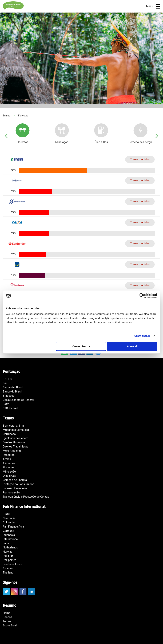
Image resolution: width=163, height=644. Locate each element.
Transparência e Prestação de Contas (26, 497)
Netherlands (10, 547)
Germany (8, 531)
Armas (7, 459)
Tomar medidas (140, 159)
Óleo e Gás (9, 476)
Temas (6, 116)
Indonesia (9, 535)
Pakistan (8, 556)
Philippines (10, 560)
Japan (7, 543)
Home (7, 613)
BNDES (7, 379)
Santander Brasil (13, 387)
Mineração (9, 472)
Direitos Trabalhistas (15, 447)
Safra (6, 404)
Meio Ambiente (12, 451)
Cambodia (9, 518)
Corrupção (9, 434)
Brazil (6, 514)
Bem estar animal (14, 426)
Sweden (8, 568)
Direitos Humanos (14, 442)
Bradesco (9, 396)
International (11, 539)
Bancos (7, 617)
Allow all (132, 346)
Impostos (9, 455)
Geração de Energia (15, 480)
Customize (81, 346)
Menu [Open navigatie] (153, 6)
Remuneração (11, 492)
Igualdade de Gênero (16, 438)
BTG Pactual (10, 408)
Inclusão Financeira (15, 488)
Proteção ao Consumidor (18, 484)
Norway (7, 552)
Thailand (8, 573)
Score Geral (10, 625)
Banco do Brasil (12, 392)
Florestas (9, 467)
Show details (142, 336)
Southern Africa (12, 564)
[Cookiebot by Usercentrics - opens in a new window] (142, 296)
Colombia (9, 522)
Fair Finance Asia (13, 527)
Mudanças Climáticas (16, 430)
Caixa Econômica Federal (18, 400)
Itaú (5, 383)
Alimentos (9, 463)
